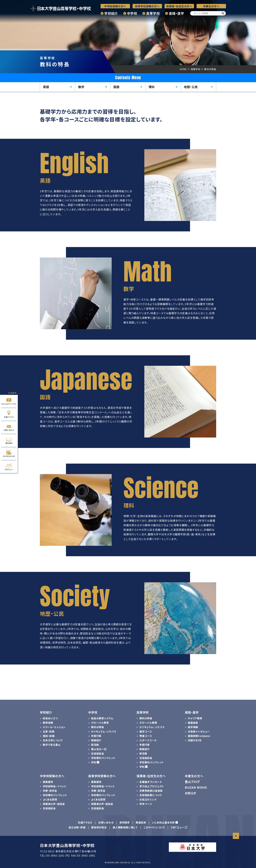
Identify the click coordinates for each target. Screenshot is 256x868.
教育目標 (48, 723)
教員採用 (141, 822)
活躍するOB (195, 740)
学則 (94, 762)
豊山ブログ (192, 782)
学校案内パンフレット (103, 758)
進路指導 (193, 723)
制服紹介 (96, 740)
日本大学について (53, 740)
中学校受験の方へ (115, 6)
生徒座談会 (98, 753)
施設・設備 (49, 736)
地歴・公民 (191, 87)
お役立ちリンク (148, 799)
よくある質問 (50, 799)
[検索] (223, 13)
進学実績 (193, 727)
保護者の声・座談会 (54, 804)
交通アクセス (9, 414)
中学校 (132, 13)
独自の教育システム (102, 718)
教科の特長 (98, 727)
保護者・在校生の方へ (179, 6)
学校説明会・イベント (55, 786)
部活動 (95, 745)
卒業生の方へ (211, 6)
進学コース (146, 731)
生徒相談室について (151, 795)
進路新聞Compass (199, 736)
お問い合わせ (9, 427)
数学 (81, 87)
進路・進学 (176, 13)
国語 (116, 87)
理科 (152, 87)
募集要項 (48, 782)
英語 (46, 87)
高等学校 (153, 13)
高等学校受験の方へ (147, 6)
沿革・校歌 (49, 731)
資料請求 (9, 441)
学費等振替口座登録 (151, 791)
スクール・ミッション (54, 727)
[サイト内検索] (208, 13)
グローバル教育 (100, 723)
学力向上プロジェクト (152, 786)
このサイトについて (154, 827)
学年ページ (146, 804)
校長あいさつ (50, 718)
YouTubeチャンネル (9, 401)
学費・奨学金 (50, 791)
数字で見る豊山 (52, 745)
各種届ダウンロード (151, 782)
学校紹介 (111, 13)
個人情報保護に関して (125, 827)
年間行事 (96, 736)
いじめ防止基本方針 (163, 822)
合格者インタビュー (199, 731)
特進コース (146, 736)
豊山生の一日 (99, 749)
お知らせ (191, 793)
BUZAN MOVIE (9, 454)
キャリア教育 (195, 718)
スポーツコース (148, 740)
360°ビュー (9, 467)
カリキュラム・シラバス (104, 731)
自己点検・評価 (77, 827)
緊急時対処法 (99, 827)
